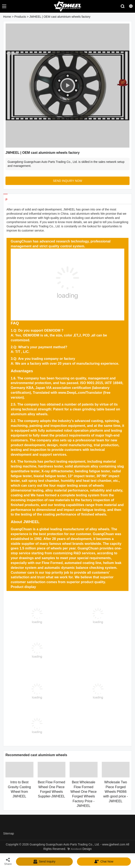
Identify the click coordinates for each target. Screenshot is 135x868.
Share (8, 861)
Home (7, 17)
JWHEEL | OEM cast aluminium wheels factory (60, 17)
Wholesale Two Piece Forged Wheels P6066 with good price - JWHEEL (116, 792)
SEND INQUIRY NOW (68, 181)
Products (20, 17)
